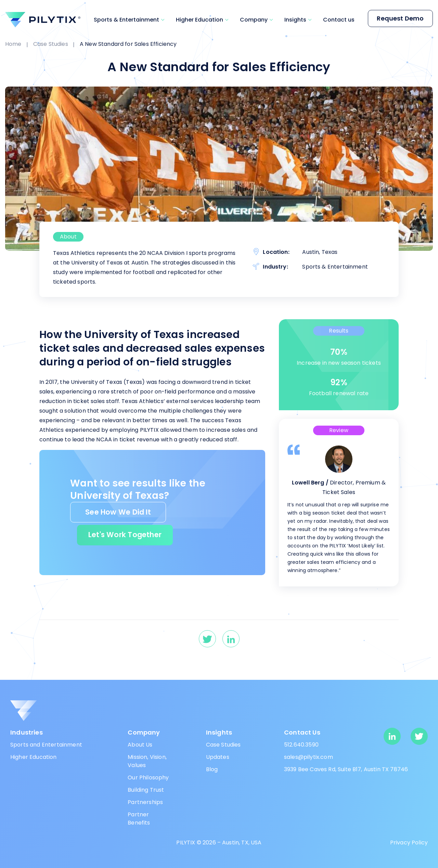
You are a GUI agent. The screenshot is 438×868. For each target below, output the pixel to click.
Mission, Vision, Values (147, 761)
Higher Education (199, 20)
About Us (140, 745)
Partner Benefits (139, 819)
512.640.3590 (301, 745)
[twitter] (207, 639)
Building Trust (146, 790)
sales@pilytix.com (308, 757)
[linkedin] (231, 639)
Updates (218, 757)
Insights (295, 20)
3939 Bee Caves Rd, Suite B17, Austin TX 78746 (346, 769)
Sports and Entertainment (46, 745)
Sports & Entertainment (126, 20)
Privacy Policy (409, 843)
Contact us (339, 20)
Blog (212, 769)
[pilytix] (43, 20)
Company (254, 20)
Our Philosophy (148, 778)
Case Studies (223, 745)
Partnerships (145, 802)
